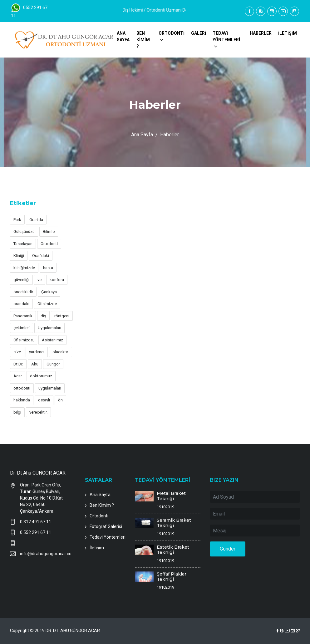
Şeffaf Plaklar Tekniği (172, 577)
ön (60, 400)
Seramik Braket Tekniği (174, 523)
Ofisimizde (47, 304)
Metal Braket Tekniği (171, 496)
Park (17, 220)
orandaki (21, 304)
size (17, 352)
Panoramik (23, 316)
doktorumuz (41, 376)
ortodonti (22, 388)
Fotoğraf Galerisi (106, 526)
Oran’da (36, 220)
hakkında (22, 400)
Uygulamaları (49, 328)
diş (43, 316)
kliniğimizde (24, 268)
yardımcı (37, 352)
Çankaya (49, 292)
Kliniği (19, 256)
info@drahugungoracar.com (46, 554)
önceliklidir (23, 292)
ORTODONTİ (172, 33)
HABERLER (261, 33)
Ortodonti (49, 244)
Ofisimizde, (24, 340)
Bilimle (49, 231)
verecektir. (38, 412)
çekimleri (22, 328)
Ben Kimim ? (102, 505)
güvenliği (21, 280)
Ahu (35, 364)
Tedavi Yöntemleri (108, 537)
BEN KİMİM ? (143, 40)
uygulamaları (50, 388)
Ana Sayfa (142, 135)
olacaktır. (61, 352)
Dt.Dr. (18, 364)
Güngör (53, 364)
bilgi (17, 412)
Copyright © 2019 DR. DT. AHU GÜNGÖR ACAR (55, 631)
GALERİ (199, 33)
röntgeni (62, 316)
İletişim (97, 548)
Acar (18, 376)
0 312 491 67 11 (36, 522)
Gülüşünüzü (24, 231)
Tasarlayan (23, 244)
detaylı (44, 400)
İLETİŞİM (288, 33)
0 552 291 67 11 (36, 532)
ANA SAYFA (123, 36)
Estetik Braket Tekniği (173, 550)
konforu (57, 280)
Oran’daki (41, 256)
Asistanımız (52, 340)
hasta (48, 268)
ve (39, 280)
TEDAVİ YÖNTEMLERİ (226, 36)
